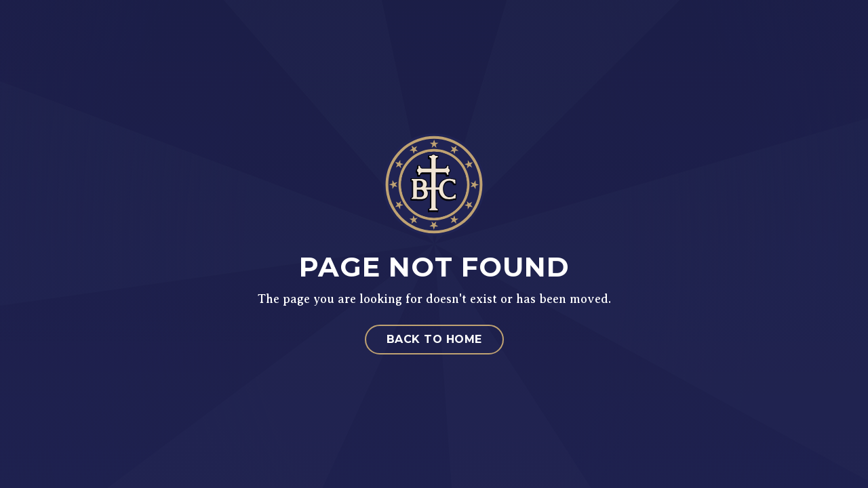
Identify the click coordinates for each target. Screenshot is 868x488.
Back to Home (434, 339)
